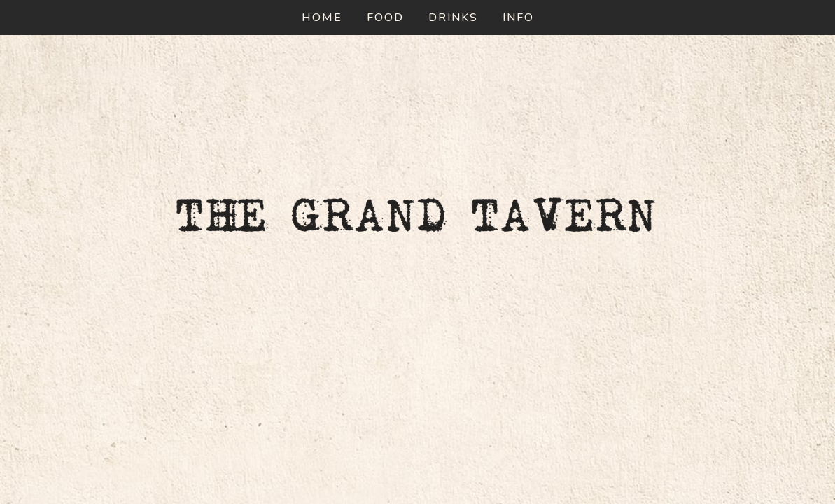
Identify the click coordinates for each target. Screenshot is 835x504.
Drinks (453, 17)
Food (385, 17)
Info (518, 17)
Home (322, 17)
